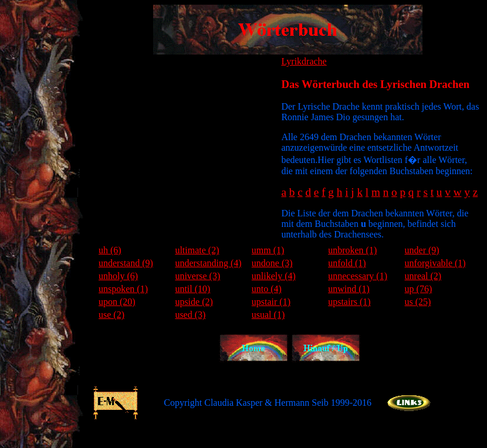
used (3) (190, 315)
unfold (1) (347, 263)
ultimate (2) (197, 250)
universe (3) (197, 276)
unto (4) (267, 289)
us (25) (418, 302)
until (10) (192, 289)
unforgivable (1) (435, 263)
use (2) (111, 315)
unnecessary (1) (358, 276)
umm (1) (268, 250)
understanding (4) (208, 263)
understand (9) (126, 263)
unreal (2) (423, 276)
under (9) (422, 250)
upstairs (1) (349, 302)
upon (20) (117, 302)
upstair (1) (271, 302)
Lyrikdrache (304, 61)
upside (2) (194, 302)
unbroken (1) (352, 250)
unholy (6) (118, 276)
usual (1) (268, 315)
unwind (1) (349, 289)
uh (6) (110, 250)
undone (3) (272, 263)
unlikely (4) (274, 276)
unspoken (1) (123, 289)
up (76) (419, 289)
